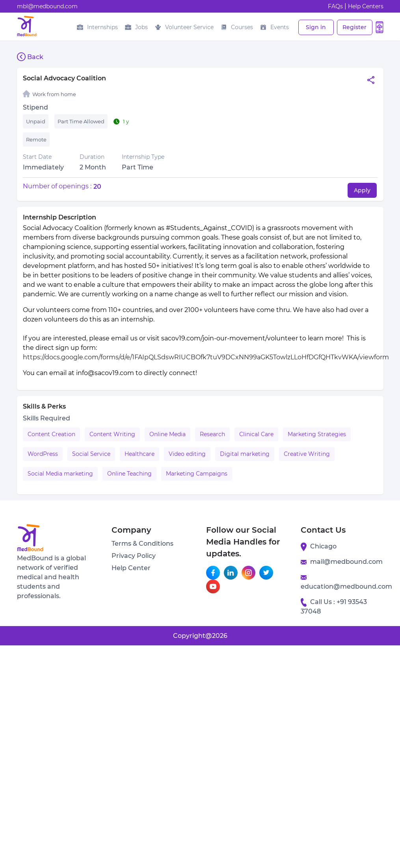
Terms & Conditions (142, 544)
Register (354, 27)
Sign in (316, 27)
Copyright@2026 (200, 636)
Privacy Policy (134, 556)
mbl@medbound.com (47, 6)
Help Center (131, 568)
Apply (362, 190)
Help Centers (366, 6)
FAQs (335, 6)
